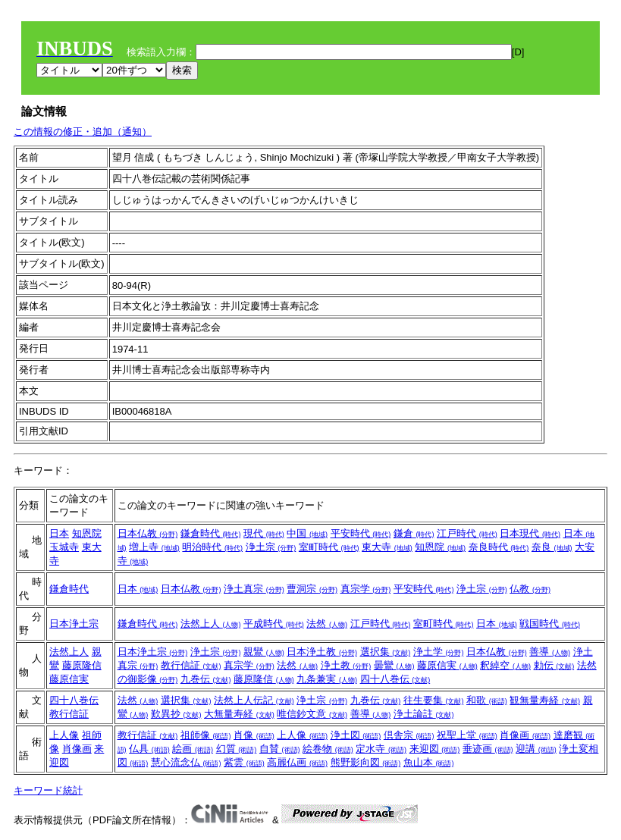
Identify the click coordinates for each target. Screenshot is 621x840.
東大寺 (387, 547)
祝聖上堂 (467, 735)
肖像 (254, 735)
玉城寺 (64, 547)
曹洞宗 (312, 589)
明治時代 (212, 547)
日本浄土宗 (74, 624)
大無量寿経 (239, 714)
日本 (59, 533)
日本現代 (530, 533)
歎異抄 (176, 714)
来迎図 (435, 749)
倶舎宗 (409, 735)
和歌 (487, 700)
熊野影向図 (366, 762)
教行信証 (191, 665)
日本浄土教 (322, 652)
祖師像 (206, 735)
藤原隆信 (82, 665)
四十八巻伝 (395, 679)
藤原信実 (69, 679)
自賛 (280, 749)
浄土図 (356, 735)
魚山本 (429, 762)
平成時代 (274, 624)
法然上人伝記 (254, 700)
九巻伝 (206, 679)
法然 (327, 624)
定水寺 (381, 749)
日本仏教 (148, 533)
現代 (264, 533)
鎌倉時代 (211, 533)
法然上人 (211, 624)
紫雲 (244, 762)
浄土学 (439, 652)
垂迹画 (488, 749)
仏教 (530, 589)
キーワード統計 (48, 790)
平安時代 (361, 533)
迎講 (536, 749)
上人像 (64, 735)
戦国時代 (550, 624)
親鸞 (264, 652)
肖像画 (77, 749)
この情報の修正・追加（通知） (83, 132)
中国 (307, 533)
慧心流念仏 (186, 762)
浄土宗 (271, 547)
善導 (550, 652)
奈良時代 (499, 547)
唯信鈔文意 (312, 714)
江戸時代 (467, 533)
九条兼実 (327, 679)
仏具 (149, 749)
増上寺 (154, 547)
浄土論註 (424, 714)
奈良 (552, 547)
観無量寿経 (545, 700)
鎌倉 (414, 533)
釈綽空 (505, 665)
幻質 (237, 749)
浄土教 (346, 665)
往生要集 (434, 700)
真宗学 (366, 589)
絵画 (193, 749)
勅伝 (554, 665)
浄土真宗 (254, 589)
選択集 (386, 652)
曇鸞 (394, 665)
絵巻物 (328, 749)
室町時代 (329, 547)
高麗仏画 (297, 762)
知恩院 (87, 533)
